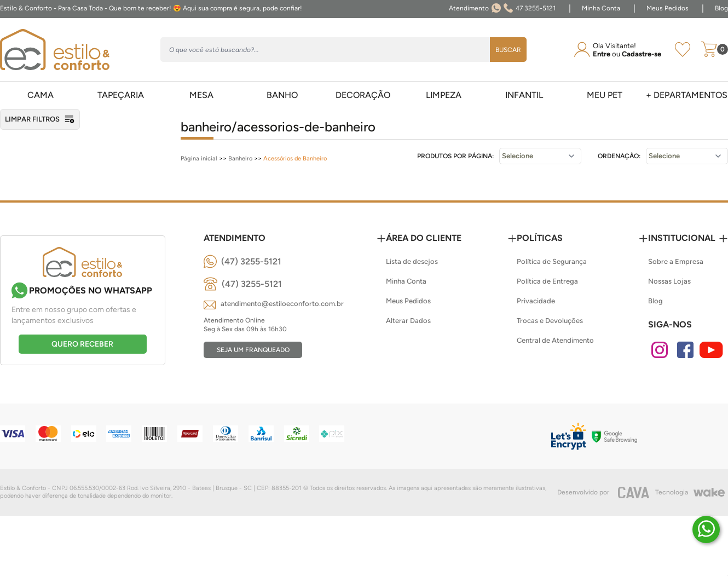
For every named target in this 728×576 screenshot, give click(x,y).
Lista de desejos (412, 261)
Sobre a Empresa (676, 261)
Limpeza (444, 95)
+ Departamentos (687, 95)
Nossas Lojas (669, 281)
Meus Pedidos (668, 8)
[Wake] (709, 492)
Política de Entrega (547, 281)
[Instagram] (660, 350)
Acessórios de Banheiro (295, 159)
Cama (41, 95)
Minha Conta (601, 8)
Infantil (524, 95)
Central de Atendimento (555, 340)
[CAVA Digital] (634, 493)
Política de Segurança (552, 261)
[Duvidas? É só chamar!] (706, 529)
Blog (721, 8)
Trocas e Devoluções (550, 321)
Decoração (363, 95)
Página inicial (199, 159)
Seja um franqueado (253, 350)
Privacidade (536, 301)
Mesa (201, 95)
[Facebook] (685, 350)
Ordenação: (619, 156)
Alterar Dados (408, 321)
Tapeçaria (121, 95)
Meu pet (605, 95)
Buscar (508, 50)
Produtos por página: (455, 156)
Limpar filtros (40, 119)
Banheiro (240, 159)
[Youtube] (711, 350)
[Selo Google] (614, 436)
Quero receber (82, 344)
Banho (282, 95)
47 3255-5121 (502, 9)
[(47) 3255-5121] (242, 261)
